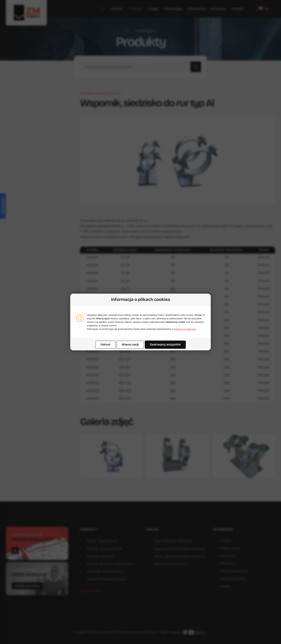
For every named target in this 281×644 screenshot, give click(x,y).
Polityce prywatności (185, 329)
